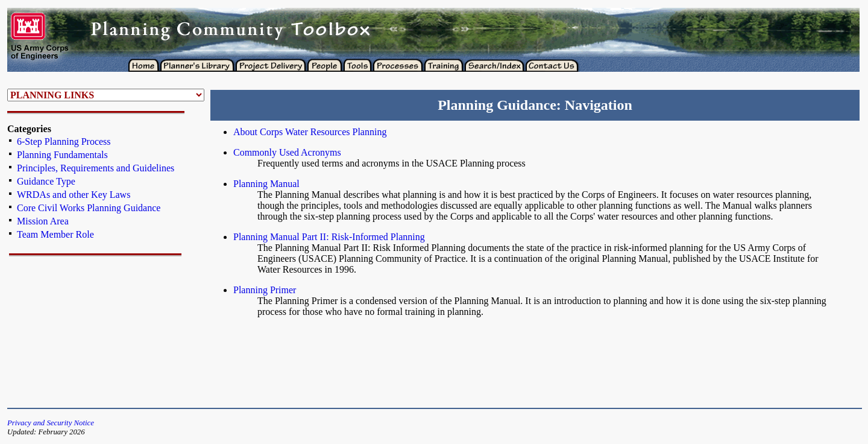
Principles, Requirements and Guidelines (96, 168)
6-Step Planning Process (64, 141)
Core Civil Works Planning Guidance (89, 208)
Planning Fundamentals (62, 155)
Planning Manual (266, 184)
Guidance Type (46, 181)
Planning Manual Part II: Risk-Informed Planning (329, 237)
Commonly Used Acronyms (287, 152)
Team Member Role (55, 234)
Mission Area (43, 221)
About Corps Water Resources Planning (310, 132)
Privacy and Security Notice (51, 423)
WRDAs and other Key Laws (74, 195)
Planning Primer (265, 290)
